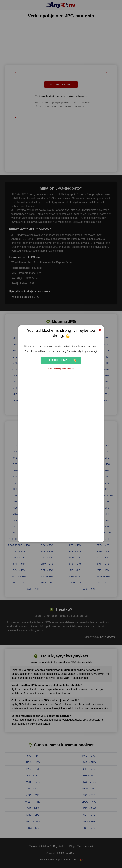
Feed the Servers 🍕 (61, 360)
